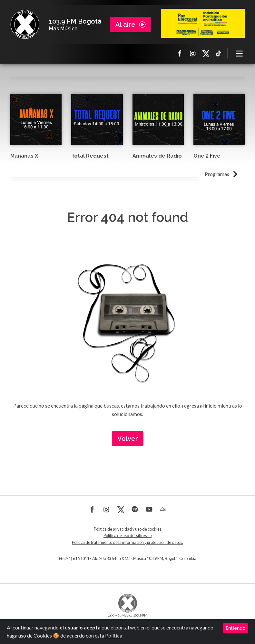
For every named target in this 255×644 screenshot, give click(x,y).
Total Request (90, 156)
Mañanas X (24, 156)
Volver (128, 439)
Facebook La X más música (180, 53)
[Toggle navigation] (240, 53)
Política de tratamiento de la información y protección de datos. (127, 542)
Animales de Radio (157, 156)
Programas (217, 174)
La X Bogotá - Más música (25, 25)
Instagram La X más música (193, 53)
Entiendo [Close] (235, 628)
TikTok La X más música (219, 53)
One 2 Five (207, 156)
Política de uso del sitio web (127, 536)
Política (114, 635)
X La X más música (206, 53)
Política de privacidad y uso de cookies (128, 529)
